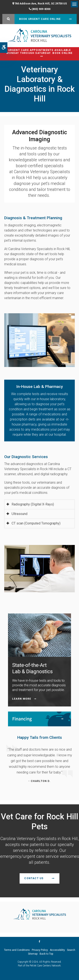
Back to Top (46, 954)
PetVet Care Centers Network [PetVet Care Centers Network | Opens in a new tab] (45, 966)
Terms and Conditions (17, 950)
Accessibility (57, 950)
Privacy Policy (40, 950)
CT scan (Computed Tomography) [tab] (36, 523)
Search (71, 950)
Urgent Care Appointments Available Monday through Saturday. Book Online (39, 52)
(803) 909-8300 (41, 9)
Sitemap (33, 954)
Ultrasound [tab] (19, 514)
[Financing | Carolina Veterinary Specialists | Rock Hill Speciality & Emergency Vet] (39, 719)
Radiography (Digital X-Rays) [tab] (33, 504)
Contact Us (34, 878)
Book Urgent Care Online (40, 19)
